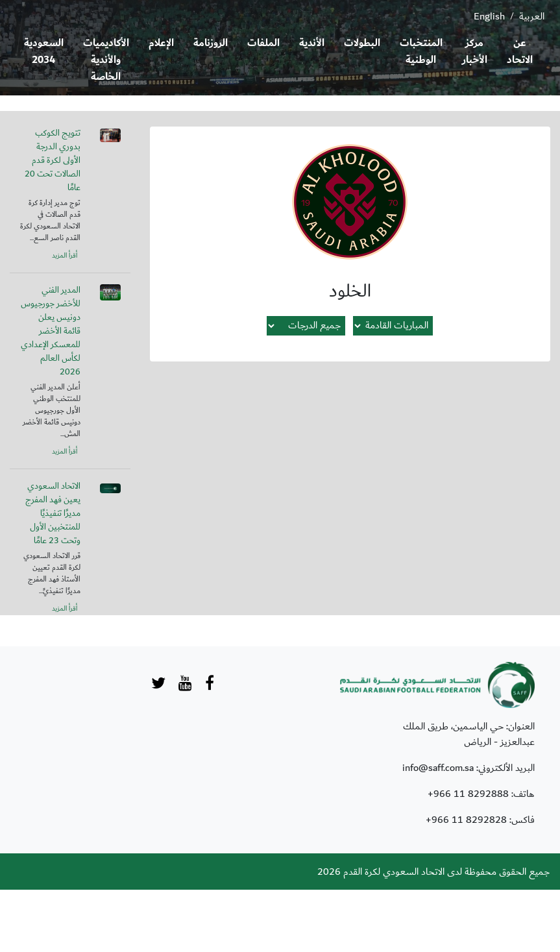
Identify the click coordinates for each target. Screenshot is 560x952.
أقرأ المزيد (65, 256)
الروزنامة (211, 43)
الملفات (263, 43)
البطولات (362, 43)
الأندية (312, 43)
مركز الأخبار (475, 52)
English (489, 16)
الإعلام (161, 43)
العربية (532, 16)
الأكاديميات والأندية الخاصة (106, 60)
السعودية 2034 (44, 52)
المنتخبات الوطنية (421, 52)
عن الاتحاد (520, 52)
